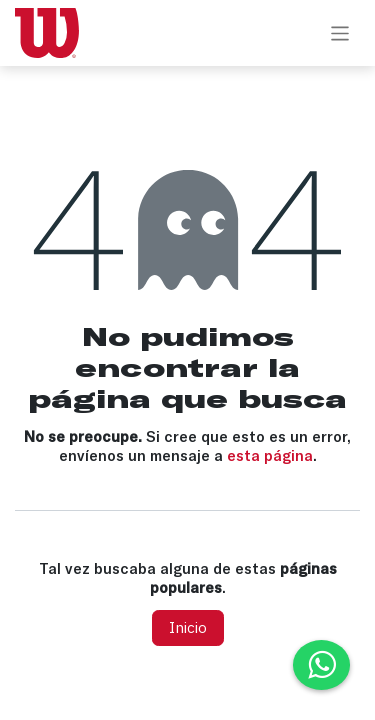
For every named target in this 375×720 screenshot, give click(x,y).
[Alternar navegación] (340, 33)
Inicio (188, 627)
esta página (270, 455)
